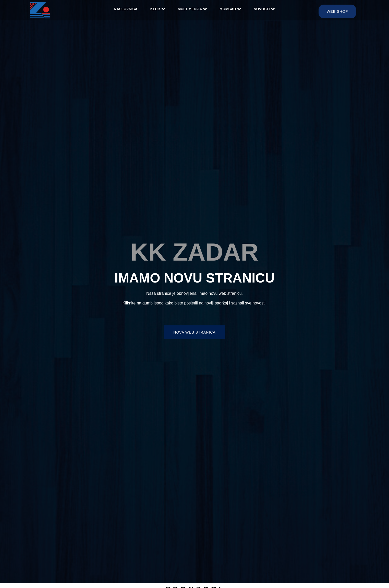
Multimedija (192, 9)
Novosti (264, 9)
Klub (158, 9)
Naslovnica (126, 9)
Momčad (230, 9)
